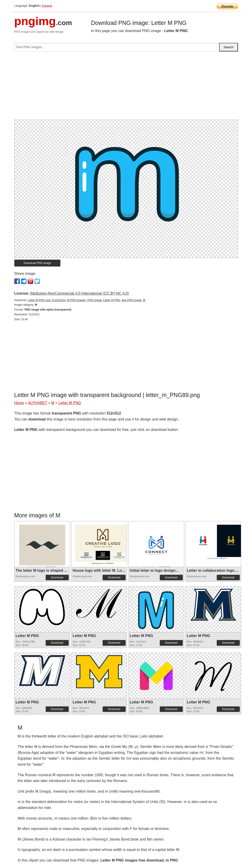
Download (57, 578)
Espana (47, 6)
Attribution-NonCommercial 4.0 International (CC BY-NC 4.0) (79, 293)
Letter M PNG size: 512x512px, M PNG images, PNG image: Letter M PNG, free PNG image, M (87, 300)
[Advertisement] (126, 87)
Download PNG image (37, 263)
